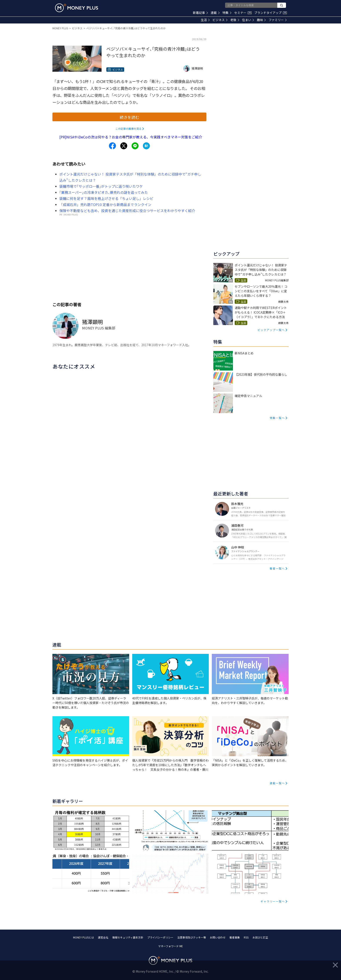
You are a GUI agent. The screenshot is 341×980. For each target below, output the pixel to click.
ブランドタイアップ (271, 13)
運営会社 (103, 937)
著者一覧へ (277, 568)
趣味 (261, 20)
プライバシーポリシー (160, 937)
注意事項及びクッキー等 (192, 937)
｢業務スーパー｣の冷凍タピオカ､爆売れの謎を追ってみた (104, 192)
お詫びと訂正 (260, 937)
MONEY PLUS (60, 28)
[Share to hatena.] (146, 146)
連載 (215, 13)
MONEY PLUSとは (84, 937)
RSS (246, 937)
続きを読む (129, 117)
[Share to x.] (124, 146)
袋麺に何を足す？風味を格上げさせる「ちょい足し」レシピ (106, 198)
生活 (205, 20)
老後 (235, 20)
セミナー (243, 13)
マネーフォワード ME (170, 946)
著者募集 (235, 937)
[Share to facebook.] (112, 146)
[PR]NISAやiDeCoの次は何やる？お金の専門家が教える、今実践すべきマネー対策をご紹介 (131, 137)
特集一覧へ (277, 418)
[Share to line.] (135, 146)
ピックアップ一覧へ (271, 330)
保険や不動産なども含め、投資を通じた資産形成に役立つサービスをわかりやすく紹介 (127, 211)
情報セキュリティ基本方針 (128, 937)
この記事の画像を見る (129, 129)
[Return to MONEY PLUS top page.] (77, 8)
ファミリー (278, 20)
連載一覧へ (277, 783)
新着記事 (200, 13)
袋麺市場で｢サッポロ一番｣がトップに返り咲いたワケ (101, 186)
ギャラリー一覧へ (273, 901)
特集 (227, 13)
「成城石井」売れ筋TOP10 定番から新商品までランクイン (105, 204)
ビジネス (220, 20)
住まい (248, 20)
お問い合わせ (218, 937)
